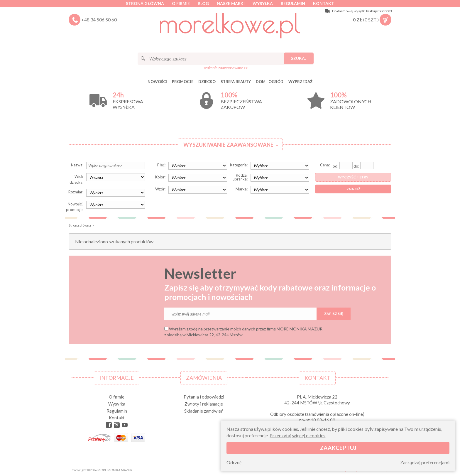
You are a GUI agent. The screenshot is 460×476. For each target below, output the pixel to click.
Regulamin (293, 3)
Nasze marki (231, 3)
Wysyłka (263, 3)
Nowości (157, 82)
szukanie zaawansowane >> (226, 68)
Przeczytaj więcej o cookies (297, 435)
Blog (203, 3)
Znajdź (353, 189)
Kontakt (324, 3)
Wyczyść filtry (353, 177)
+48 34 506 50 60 (99, 20)
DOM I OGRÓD (270, 82)
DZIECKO (207, 82)
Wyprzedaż (300, 82)
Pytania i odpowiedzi (204, 397)
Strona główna (145, 3)
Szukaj (299, 58)
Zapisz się (334, 314)
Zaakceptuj (338, 448)
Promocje (183, 82)
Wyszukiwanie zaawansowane (228, 145)
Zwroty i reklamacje (204, 404)
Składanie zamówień (204, 411)
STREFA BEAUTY (236, 82)
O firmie (181, 3)
